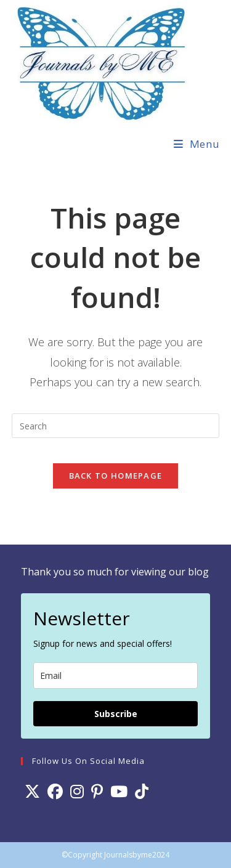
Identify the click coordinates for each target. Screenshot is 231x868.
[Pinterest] (97, 791)
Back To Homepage (116, 476)
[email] (116, 675)
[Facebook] (55, 791)
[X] (32, 791)
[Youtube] (119, 791)
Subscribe (116, 714)
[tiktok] (142, 791)
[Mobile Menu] (197, 144)
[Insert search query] (116, 426)
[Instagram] (77, 791)
